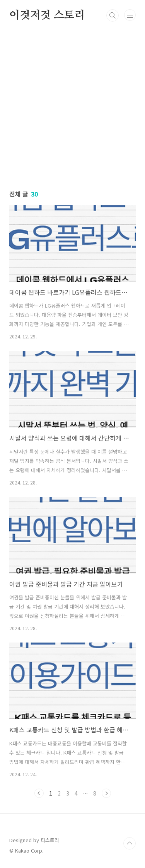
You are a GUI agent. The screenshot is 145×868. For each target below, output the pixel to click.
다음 (106, 793)
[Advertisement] (72, 103)
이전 (39, 793)
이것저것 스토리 (47, 15)
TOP (130, 843)
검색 (113, 15)
